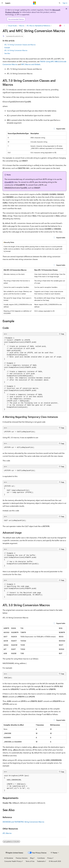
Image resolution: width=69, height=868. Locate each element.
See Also (7, 53)
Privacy (50, 858)
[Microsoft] (35, 3)
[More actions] (64, 26)
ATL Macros (7, 833)
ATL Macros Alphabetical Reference (38, 26)
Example (7, 47)
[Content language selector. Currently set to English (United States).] (14, 853)
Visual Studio (13, 26)
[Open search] (60, 3)
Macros (22, 26)
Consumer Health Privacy (13, 861)
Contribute (41, 858)
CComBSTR (9, 182)
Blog (32, 858)
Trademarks (41, 861)
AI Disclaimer (9, 858)
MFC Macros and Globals (31, 64)
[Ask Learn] (60, 26)
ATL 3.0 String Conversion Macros (16, 50)
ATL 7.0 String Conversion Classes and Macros (20, 45)
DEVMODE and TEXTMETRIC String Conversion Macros (23, 822)
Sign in (65, 3)
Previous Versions (22, 858)
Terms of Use (30, 861)
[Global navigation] (2, 3)
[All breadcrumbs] (5, 26)
